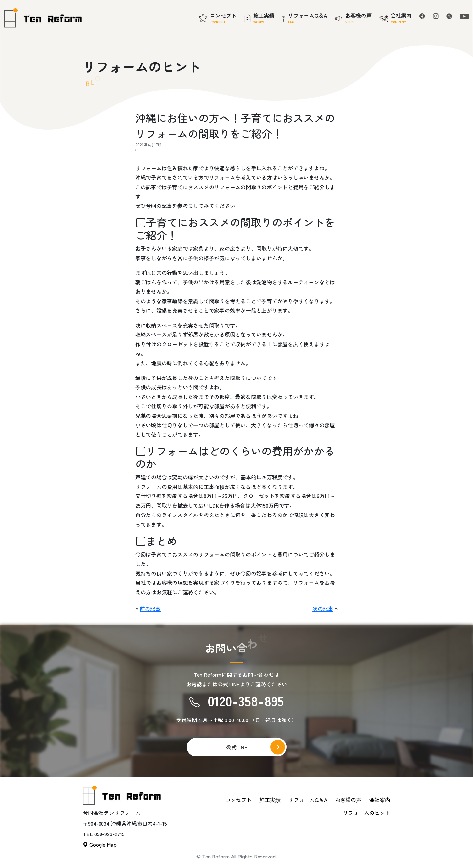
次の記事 (323, 609)
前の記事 (150, 609)
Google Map (100, 844)
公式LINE (237, 747)
